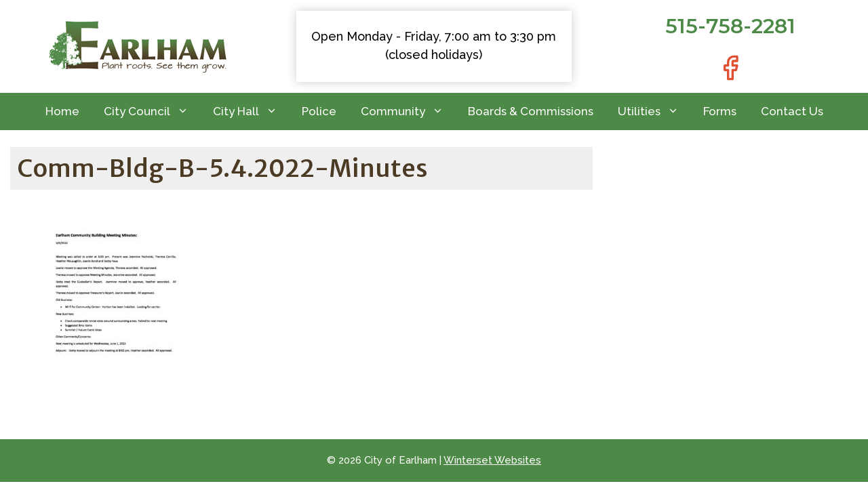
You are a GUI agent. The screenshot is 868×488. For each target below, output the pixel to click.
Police (319, 111)
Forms (720, 111)
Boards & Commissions (531, 111)
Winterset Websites (492, 460)
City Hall (251, 111)
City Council (152, 111)
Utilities (654, 111)
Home (62, 111)
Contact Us (792, 111)
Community (408, 111)
